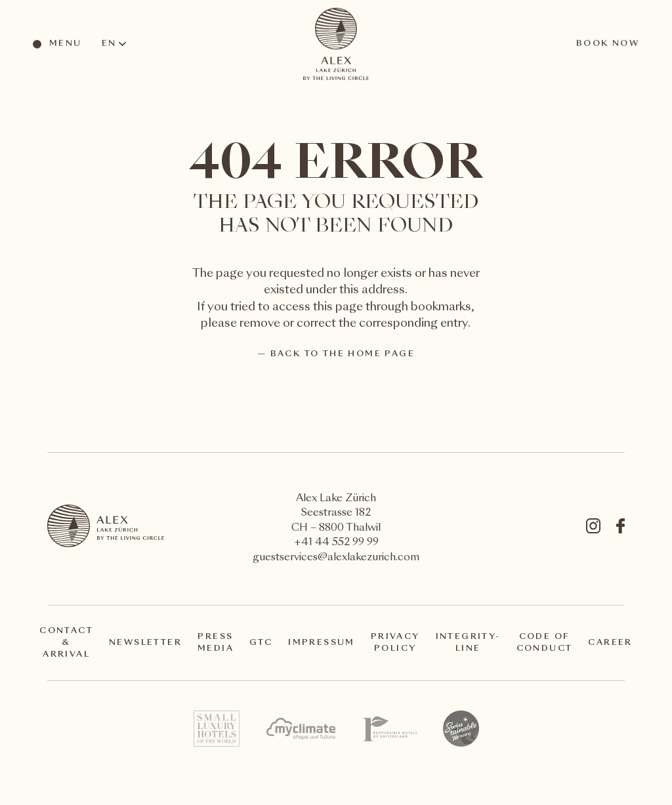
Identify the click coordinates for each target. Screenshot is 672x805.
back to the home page (343, 354)
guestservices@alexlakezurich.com (336, 558)
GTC (261, 643)
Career (610, 643)
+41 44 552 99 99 (336, 543)
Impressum (322, 643)
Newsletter (145, 643)
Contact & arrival (66, 643)
